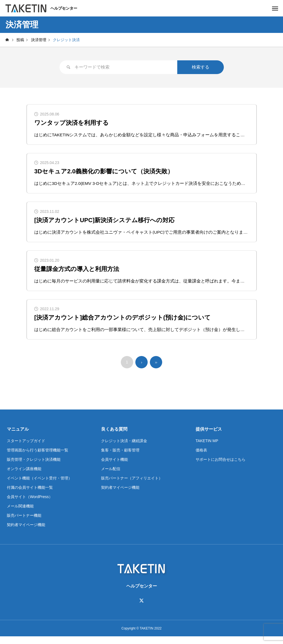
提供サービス (209, 437)
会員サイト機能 (115, 467)
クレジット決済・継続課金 (124, 448)
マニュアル (18, 437)
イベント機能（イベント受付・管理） (39, 485)
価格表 (201, 457)
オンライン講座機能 (24, 476)
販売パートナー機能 (24, 523)
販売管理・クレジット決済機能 (34, 467)
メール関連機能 (20, 513)
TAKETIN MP (207, 448)
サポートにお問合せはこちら (221, 467)
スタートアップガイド (26, 448)
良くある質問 (114, 437)
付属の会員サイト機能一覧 (30, 495)
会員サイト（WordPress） (30, 504)
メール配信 (111, 476)
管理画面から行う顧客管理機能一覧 (38, 457)
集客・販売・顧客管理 (120, 457)
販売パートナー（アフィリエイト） (132, 485)
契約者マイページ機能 (26, 532)
